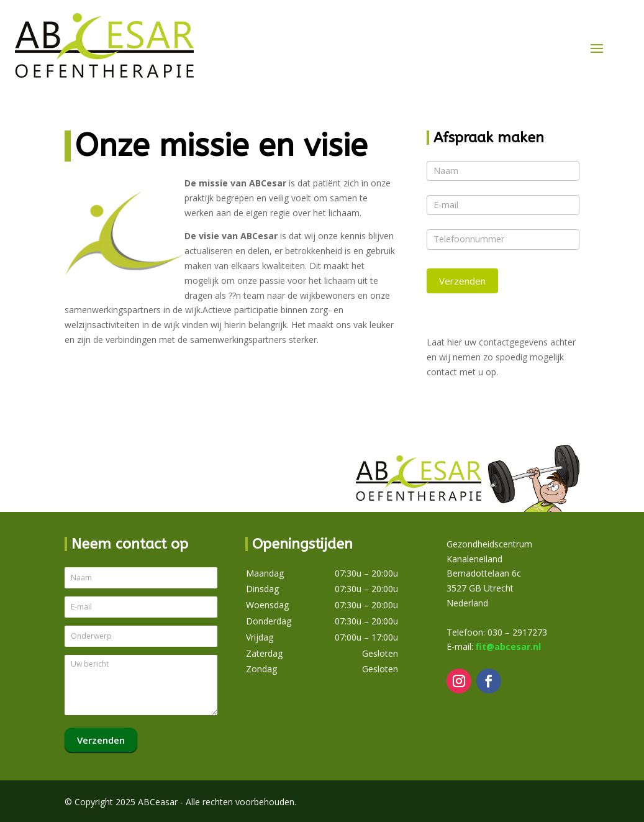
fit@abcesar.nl (508, 646)
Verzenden (462, 281)
